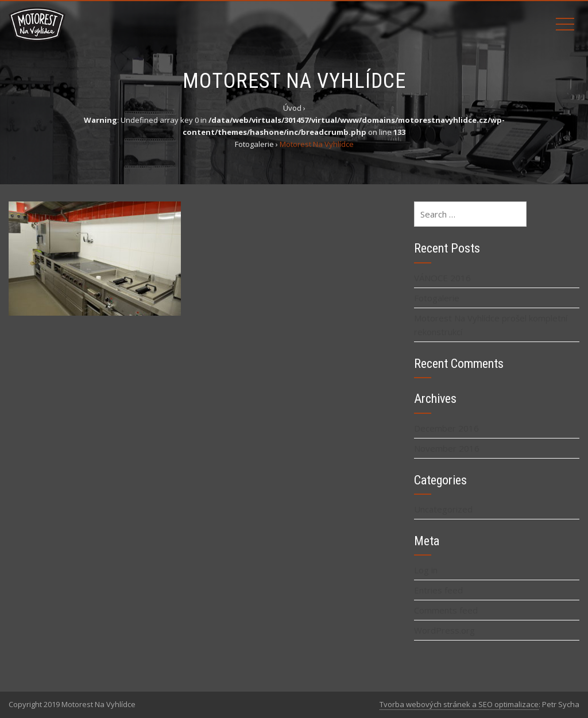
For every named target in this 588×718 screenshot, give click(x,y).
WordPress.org (444, 630)
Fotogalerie (437, 298)
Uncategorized (443, 509)
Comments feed (446, 610)
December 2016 (446, 428)
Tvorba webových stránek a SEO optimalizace (459, 704)
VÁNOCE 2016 (442, 278)
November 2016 (447, 448)
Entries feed (438, 590)
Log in (426, 570)
